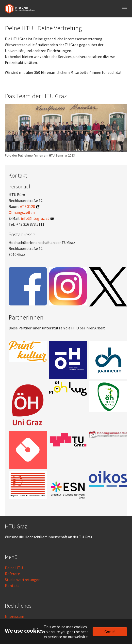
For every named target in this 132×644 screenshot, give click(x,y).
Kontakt (12, 585)
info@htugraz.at (35, 218)
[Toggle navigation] (124, 9)
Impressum (15, 616)
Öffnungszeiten (22, 212)
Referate (12, 574)
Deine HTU (14, 568)
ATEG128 (27, 206)
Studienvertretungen (23, 580)
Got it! (110, 632)
